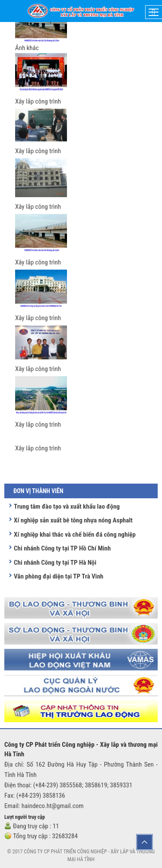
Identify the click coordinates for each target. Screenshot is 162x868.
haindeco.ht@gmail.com (53, 806)
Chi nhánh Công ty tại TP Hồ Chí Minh (62, 548)
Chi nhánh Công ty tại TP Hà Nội (55, 563)
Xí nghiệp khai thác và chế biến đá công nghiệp (75, 535)
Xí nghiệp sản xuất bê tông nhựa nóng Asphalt (73, 520)
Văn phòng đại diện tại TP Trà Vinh (59, 576)
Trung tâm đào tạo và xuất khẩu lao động (67, 506)
